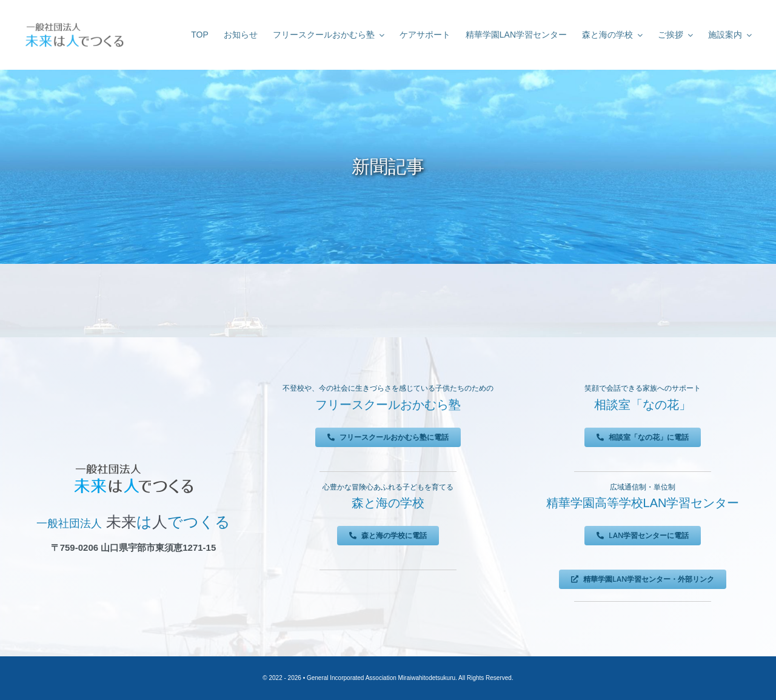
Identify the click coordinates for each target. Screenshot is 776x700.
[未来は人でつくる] (74, 24)
